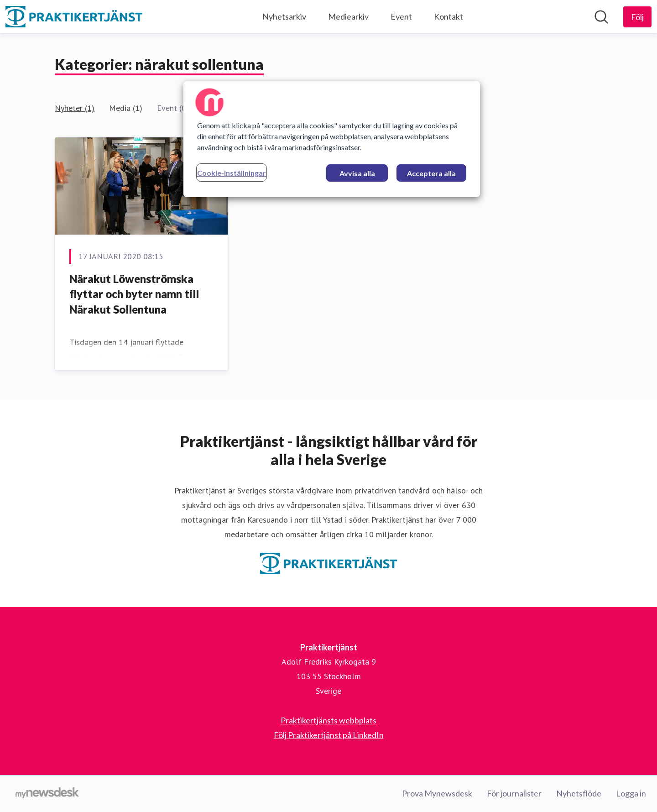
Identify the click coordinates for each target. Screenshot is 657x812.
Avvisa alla (357, 173)
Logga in (631, 793)
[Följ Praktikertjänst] (637, 17)
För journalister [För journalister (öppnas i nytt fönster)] (514, 793)
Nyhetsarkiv (284, 16)
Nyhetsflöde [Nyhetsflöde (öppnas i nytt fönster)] (579, 793)
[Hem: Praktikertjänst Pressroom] (74, 17)
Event (401, 16)
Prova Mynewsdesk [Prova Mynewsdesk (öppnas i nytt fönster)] (437, 793)
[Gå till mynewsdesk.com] (47, 794)
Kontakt (448, 16)
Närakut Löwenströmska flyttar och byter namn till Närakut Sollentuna (134, 294)
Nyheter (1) (75, 108)
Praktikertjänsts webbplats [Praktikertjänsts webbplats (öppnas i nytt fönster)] (328, 720)
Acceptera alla (431, 173)
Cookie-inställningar (232, 173)
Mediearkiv (348, 16)
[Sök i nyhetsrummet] (601, 17)
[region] (332, 139)
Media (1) (126, 108)
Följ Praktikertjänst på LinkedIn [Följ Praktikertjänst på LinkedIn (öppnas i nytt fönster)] (329, 735)
